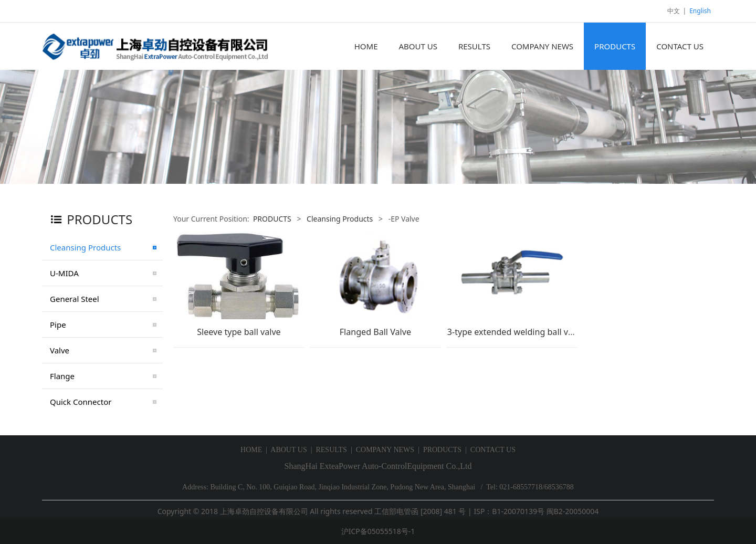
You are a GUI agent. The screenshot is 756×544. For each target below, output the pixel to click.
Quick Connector (81, 402)
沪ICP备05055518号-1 (378, 531)
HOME (366, 46)
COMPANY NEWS (542, 46)
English (700, 11)
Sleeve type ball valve (239, 332)
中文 (674, 11)
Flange (62, 376)
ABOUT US (418, 46)
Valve (60, 350)
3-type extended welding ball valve (516, 332)
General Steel (75, 299)
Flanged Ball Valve (375, 332)
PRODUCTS (615, 46)
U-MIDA (64, 273)
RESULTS (474, 46)
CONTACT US (680, 46)
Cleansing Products (85, 247)
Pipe (58, 325)
